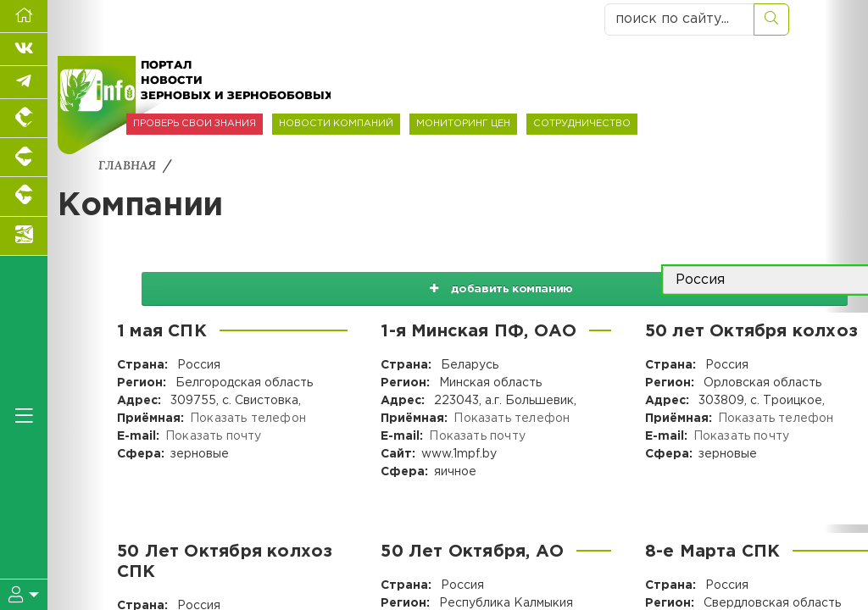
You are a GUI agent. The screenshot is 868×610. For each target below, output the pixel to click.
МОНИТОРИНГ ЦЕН (463, 124)
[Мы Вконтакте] (24, 50)
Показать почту (212, 436)
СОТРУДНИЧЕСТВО (582, 124)
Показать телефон (247, 419)
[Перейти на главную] (24, 17)
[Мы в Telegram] (24, 83)
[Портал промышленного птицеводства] (24, 119)
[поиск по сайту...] (679, 19)
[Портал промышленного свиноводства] (24, 158)
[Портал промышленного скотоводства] (24, 197)
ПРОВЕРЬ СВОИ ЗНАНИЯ (195, 124)
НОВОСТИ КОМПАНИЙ (336, 124)
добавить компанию (481, 280)
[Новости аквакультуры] (24, 236)
